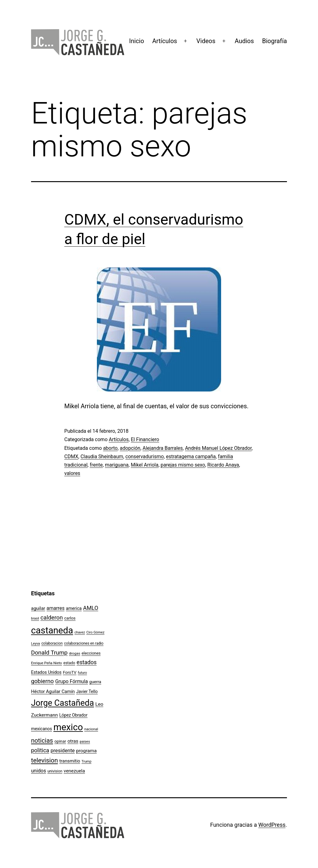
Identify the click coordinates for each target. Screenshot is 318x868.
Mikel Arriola (145, 465)
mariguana (117, 465)
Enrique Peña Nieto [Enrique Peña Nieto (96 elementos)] (47, 663)
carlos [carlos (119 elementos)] (70, 618)
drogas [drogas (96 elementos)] (75, 653)
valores (72, 473)
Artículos (165, 41)
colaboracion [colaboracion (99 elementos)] (52, 643)
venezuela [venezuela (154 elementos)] (74, 771)
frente (96, 465)
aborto (110, 448)
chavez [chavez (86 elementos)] (80, 632)
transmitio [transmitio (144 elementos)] (70, 761)
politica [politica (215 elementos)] (40, 750)
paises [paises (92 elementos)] (85, 741)
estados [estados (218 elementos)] (87, 662)
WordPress (272, 825)
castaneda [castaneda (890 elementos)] (52, 630)
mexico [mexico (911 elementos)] (68, 727)
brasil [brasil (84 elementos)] (35, 618)
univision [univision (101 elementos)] (55, 771)
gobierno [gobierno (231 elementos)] (42, 681)
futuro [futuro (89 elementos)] (83, 673)
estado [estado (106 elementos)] (69, 663)
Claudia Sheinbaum (102, 456)
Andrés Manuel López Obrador (218, 448)
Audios (244, 41)
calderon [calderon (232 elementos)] (52, 618)
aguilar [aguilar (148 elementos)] (38, 608)
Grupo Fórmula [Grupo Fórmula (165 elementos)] (72, 681)
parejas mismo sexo (183, 465)
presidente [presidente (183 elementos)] (63, 751)
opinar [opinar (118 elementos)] (60, 741)
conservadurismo (145, 456)
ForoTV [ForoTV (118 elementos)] (70, 672)
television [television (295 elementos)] (45, 760)
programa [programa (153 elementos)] (86, 751)
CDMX (71, 456)
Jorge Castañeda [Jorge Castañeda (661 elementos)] (63, 703)
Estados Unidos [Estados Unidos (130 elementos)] (46, 672)
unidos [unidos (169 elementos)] (39, 771)
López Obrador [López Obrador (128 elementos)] (73, 715)
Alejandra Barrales (163, 448)
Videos (206, 41)
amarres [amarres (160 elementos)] (56, 608)
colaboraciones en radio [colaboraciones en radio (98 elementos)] (84, 643)
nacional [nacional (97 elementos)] (91, 729)
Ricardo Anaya (223, 465)
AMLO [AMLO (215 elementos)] (91, 608)
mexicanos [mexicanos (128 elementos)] (41, 729)
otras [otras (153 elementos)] (73, 741)
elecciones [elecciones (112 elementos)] (91, 653)
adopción (130, 448)
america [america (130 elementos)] (74, 608)
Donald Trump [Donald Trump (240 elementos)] (49, 653)
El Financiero (145, 439)
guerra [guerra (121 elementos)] (95, 682)
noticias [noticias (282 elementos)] (42, 740)
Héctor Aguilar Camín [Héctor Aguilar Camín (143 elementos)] (53, 691)
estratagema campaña (191, 456)
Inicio (137, 41)
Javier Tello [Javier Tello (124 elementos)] (87, 691)
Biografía (275, 41)
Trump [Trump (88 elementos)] (87, 761)
